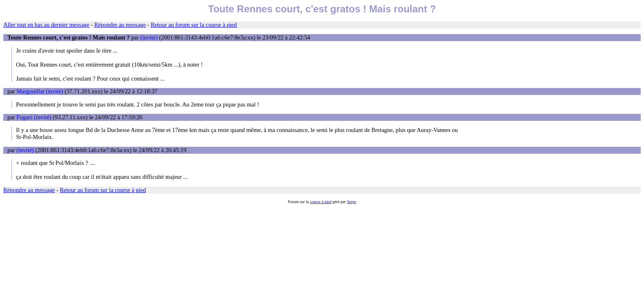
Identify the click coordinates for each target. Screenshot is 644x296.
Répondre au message (120, 25)
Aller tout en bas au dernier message (46, 25)
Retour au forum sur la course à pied (194, 25)
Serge (352, 202)
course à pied (321, 202)
